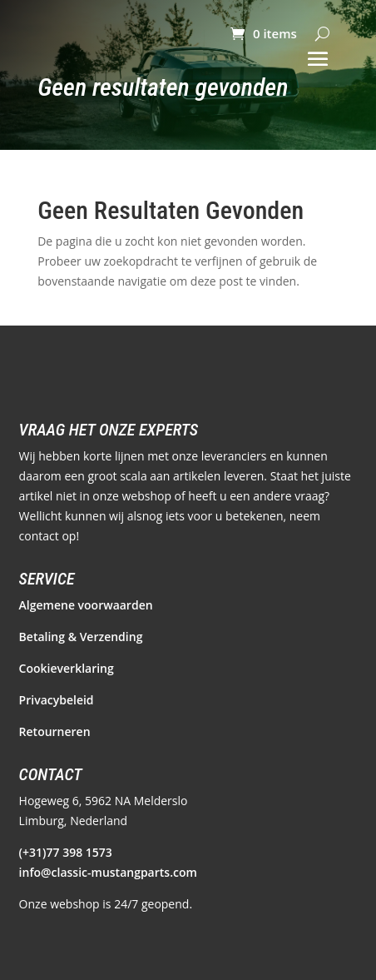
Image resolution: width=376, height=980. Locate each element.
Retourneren (55, 731)
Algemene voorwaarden (86, 605)
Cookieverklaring (67, 668)
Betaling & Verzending (81, 637)
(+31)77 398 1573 (66, 852)
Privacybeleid (57, 700)
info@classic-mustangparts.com (108, 872)
